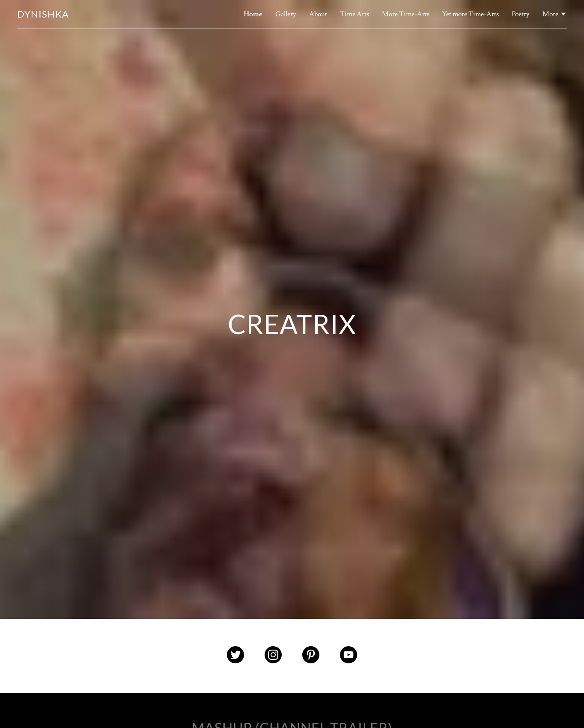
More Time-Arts (406, 14)
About (318, 14)
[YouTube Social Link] (349, 656)
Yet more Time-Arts (471, 14)
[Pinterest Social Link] (311, 656)
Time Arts (355, 14)
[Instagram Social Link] (273, 656)
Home (253, 14)
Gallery (286, 14)
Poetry (521, 14)
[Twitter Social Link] (235, 656)
